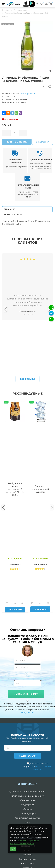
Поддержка (28, 805)
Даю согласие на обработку (37, 766)
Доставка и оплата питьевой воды (27, 791)
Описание (9, 209)
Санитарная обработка (28, 818)
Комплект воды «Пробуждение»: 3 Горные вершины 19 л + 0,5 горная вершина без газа (40, 489)
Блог (27, 822)
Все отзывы (27, 379)
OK (13, 849)
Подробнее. (28, 713)
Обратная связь (27, 800)
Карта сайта (28, 863)
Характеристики (13, 215)
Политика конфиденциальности (27, 796)
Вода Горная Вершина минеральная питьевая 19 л (15, 489)
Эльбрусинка (28, 93)
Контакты (27, 855)
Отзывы (27, 809)
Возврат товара (27, 859)
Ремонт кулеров (27, 813)
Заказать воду (26, 694)
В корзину (42, 142)
